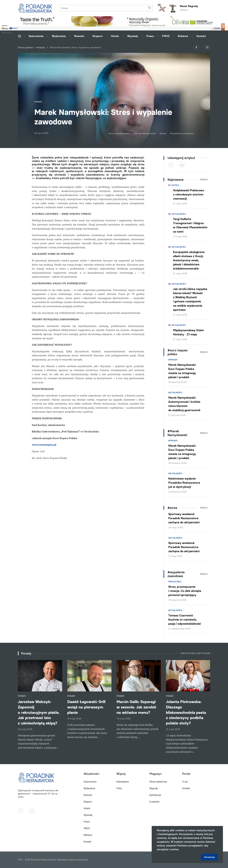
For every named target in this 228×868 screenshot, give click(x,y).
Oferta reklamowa (158, 782)
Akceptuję (209, 857)
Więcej (204, 180)
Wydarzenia (59, 36)
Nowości (79, 36)
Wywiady (133, 36)
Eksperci (98, 36)
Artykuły (41, 48)
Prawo (150, 36)
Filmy (119, 788)
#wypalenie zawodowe (182, 133)
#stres (163, 133)
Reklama (183, 36)
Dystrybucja (155, 795)
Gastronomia (36, 36)
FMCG (166, 36)
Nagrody (154, 788)
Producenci (175, 582)
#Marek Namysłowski (145, 133)
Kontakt (201, 36)
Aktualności (179, 214)
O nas (185, 782)
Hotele (115, 36)
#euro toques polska (119, 133)
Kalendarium (123, 782)
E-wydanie (154, 802)
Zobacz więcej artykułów (195, 653)
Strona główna (25, 48)
